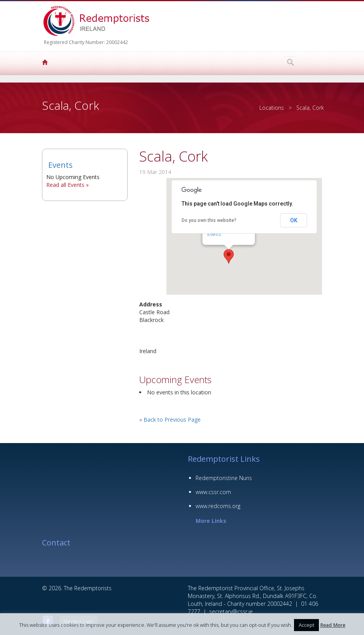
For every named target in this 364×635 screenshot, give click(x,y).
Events (60, 165)
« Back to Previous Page (170, 420)
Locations (272, 108)
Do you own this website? (209, 220)
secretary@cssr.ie (231, 611)
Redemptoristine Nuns (224, 478)
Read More (333, 625)
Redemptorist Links (224, 459)
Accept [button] (306, 625)
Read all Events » (67, 185)
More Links (211, 521)
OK (294, 220)
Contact (56, 543)
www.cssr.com (213, 492)
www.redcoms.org (218, 506)
